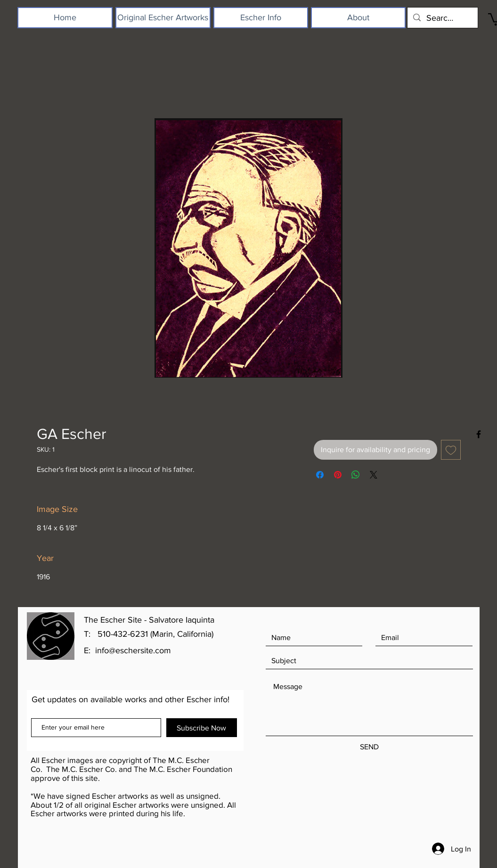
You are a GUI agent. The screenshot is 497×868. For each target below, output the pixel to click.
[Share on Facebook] (320, 475)
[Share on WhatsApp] (356, 475)
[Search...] (442, 18)
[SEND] (369, 747)
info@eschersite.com (133, 650)
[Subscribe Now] (202, 728)
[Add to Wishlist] (451, 450)
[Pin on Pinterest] (338, 475)
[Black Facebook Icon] (479, 434)
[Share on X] (374, 475)
